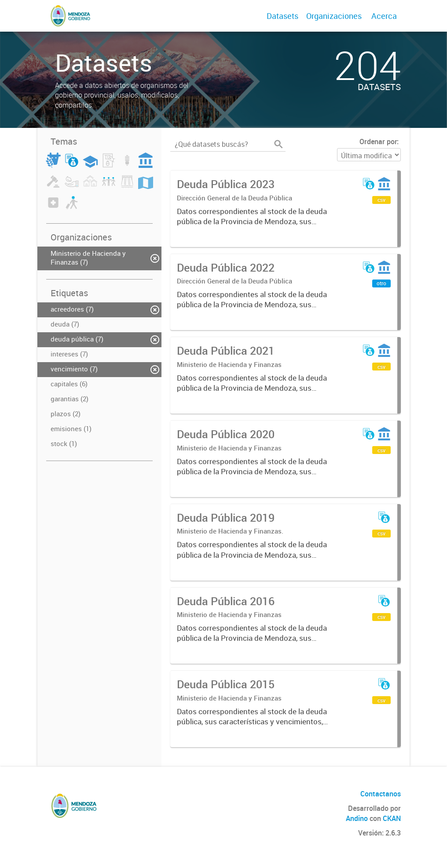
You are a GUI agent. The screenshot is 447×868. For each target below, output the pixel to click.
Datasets (282, 16)
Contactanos (381, 794)
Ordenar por (378, 142)
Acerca (384, 16)
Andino (357, 818)
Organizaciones (334, 16)
